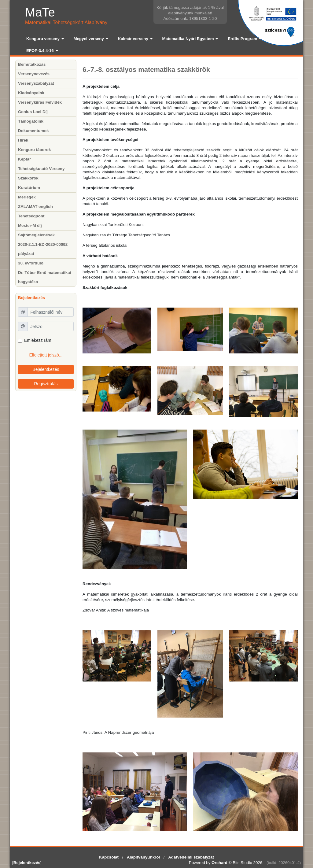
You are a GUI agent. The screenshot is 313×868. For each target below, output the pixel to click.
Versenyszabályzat (36, 83)
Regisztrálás (46, 384)
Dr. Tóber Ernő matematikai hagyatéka (44, 277)
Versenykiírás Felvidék (40, 102)
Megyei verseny (89, 39)
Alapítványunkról (143, 857)
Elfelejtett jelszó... (46, 355)
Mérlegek (27, 197)
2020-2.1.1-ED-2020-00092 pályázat (43, 249)
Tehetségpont (31, 216)
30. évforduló (31, 263)
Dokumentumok (33, 131)
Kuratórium (29, 188)
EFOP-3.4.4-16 (40, 51)
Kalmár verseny (133, 39)
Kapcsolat (109, 857)
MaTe (40, 12)
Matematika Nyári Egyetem (188, 39)
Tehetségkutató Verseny (41, 169)
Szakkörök (28, 178)
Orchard (219, 863)
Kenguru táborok (34, 150)
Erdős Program (242, 39)
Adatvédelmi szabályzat (191, 857)
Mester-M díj (30, 225)
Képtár (24, 159)
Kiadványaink (31, 93)
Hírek (23, 140)
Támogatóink (31, 121)
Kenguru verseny (43, 39)
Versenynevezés (34, 74)
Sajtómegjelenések (36, 235)
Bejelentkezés (46, 369)
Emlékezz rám (38, 340)
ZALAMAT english (35, 207)
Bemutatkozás (32, 64)
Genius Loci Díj (33, 112)
